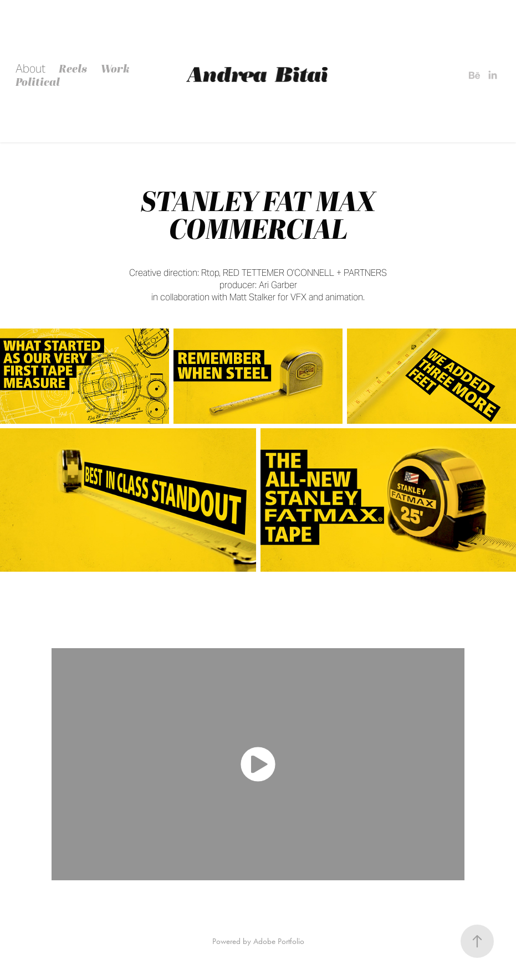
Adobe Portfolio (279, 941)
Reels (73, 68)
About (30, 69)
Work (115, 68)
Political (38, 82)
